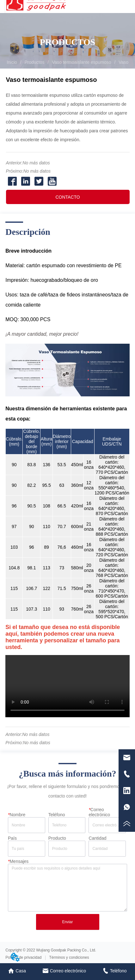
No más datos (36, 163)
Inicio (12, 62)
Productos (35, 62)
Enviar (67, 922)
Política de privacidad (23, 957)
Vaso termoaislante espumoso (81, 62)
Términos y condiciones (69, 957)
